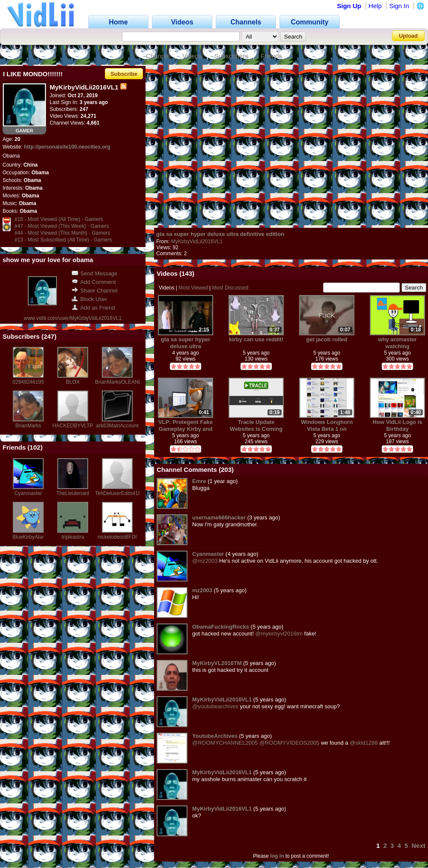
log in (277, 856)
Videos (192, 56)
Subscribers (231, 56)
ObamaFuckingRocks (221, 627)
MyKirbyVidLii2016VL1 (197, 242)
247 (49, 336)
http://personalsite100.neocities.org (67, 147)
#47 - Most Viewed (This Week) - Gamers (62, 226)
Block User (89, 299)
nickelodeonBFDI (117, 537)
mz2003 (202, 590)
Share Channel (95, 291)
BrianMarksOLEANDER (122, 382)
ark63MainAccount (117, 426)
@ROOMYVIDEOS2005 (289, 743)
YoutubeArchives (215, 736)
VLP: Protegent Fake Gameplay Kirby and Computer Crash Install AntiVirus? (186, 425)
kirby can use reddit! (256, 339)
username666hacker (219, 518)
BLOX (73, 382)
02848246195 (28, 382)
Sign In (399, 6)
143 (187, 273)
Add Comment (94, 282)
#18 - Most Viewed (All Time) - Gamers (59, 219)
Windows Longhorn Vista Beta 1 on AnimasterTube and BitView (327, 425)
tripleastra (73, 537)
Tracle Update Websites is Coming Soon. (256, 425)
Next (418, 846)
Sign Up (349, 6)
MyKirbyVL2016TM (217, 663)
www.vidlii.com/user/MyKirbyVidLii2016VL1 (73, 318)
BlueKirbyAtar (28, 537)
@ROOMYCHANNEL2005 (225, 743)
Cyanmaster (28, 493)
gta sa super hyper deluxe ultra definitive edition (220, 234)
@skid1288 (364, 743)
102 (35, 447)
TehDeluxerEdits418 (118, 493)
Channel (158, 56)
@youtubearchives (215, 706)
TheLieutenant (73, 493)
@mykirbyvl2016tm (279, 634)
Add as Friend (93, 308)
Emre (199, 481)
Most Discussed (230, 288)
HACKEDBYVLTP (73, 426)
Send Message (95, 273)
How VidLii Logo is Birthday (397, 425)
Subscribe (124, 74)
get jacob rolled (327, 339)
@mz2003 (205, 561)
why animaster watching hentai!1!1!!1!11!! (397, 343)
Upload (408, 36)
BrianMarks (28, 426)
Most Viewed (193, 288)
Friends (271, 56)
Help (375, 6)
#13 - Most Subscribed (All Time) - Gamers (63, 240)
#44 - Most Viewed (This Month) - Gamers (62, 233)
